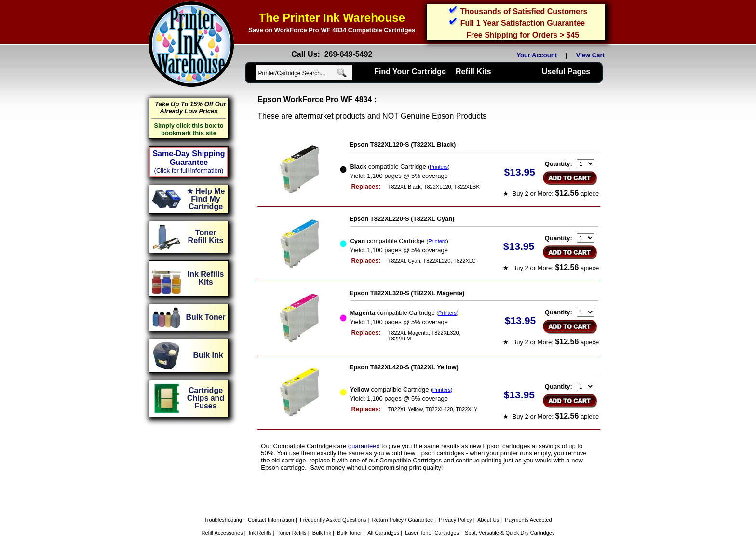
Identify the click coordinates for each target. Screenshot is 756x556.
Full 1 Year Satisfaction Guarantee (523, 23)
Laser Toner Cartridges (432, 533)
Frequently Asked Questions (333, 520)
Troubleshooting (223, 520)
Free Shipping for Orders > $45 (523, 35)
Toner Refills (292, 533)
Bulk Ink (322, 533)
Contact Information (271, 520)
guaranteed (364, 446)
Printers (439, 167)
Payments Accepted (528, 520)
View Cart (592, 55)
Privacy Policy (455, 520)
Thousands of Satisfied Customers (524, 11)
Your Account (537, 55)
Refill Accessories (222, 533)
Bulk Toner (350, 533)
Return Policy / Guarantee (403, 520)
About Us (488, 520)
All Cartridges (383, 533)
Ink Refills (260, 533)
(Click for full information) (189, 170)
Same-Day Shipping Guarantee (189, 158)
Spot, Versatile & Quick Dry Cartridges (510, 533)
